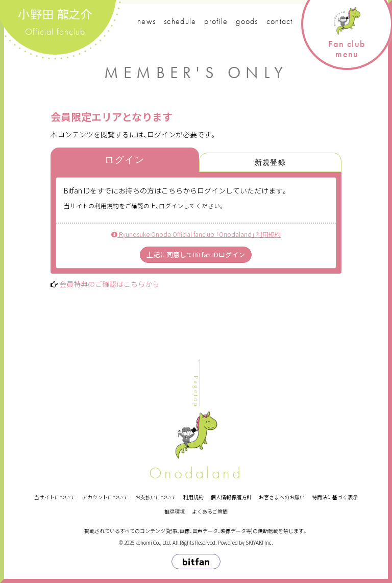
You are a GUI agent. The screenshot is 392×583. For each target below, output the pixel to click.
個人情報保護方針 (231, 497)
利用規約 (193, 497)
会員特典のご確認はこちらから (109, 284)
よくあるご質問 (210, 511)
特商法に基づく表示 (335, 497)
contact (280, 21)
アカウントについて (105, 497)
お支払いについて (156, 497)
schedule (180, 21)
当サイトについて (55, 497)
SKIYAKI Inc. (259, 542)
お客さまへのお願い (282, 497)
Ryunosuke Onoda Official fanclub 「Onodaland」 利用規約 (196, 234)
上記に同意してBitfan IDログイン (196, 254)
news (146, 21)
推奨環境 (175, 511)
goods (247, 21)
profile (216, 21)
